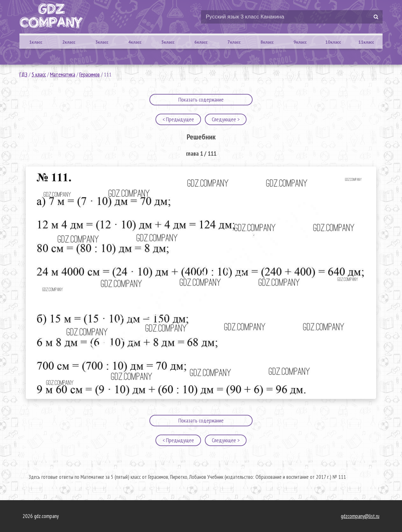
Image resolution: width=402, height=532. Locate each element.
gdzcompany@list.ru (360, 516)
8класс (267, 42)
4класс (135, 42)
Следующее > (226, 119)
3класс (102, 42)
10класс (333, 42)
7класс (234, 42)
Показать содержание (201, 99)
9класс (300, 42)
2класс (69, 42)
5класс (168, 42)
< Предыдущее (178, 119)
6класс (201, 42)
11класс (366, 42)
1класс (36, 42)
